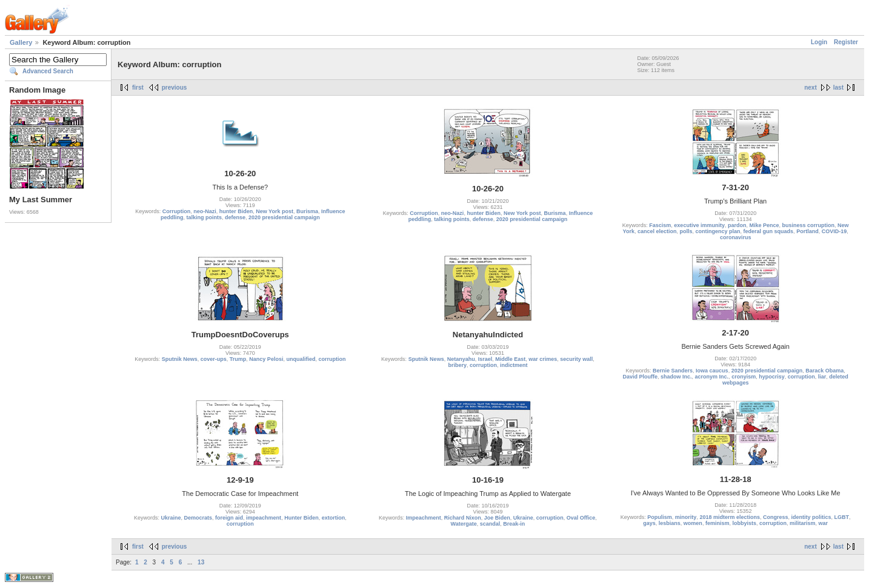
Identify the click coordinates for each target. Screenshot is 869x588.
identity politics (811, 517)
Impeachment (424, 518)
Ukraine (171, 518)
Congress (776, 517)
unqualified (301, 359)
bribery (457, 365)
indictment (514, 365)
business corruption (808, 225)
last (838, 88)
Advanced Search (48, 71)
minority (686, 517)
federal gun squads (769, 231)
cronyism (744, 377)
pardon (737, 225)
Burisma (307, 211)
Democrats (198, 518)
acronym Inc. (712, 377)
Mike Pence (764, 225)
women (693, 523)
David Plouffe (641, 377)
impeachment (264, 518)
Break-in (514, 524)
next (811, 88)
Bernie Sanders (673, 371)
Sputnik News (180, 359)
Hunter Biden (301, 518)
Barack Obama (824, 371)
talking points (205, 217)
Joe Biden (497, 518)
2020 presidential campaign (284, 217)
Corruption (177, 211)
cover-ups (214, 359)
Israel (485, 359)
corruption (332, 359)
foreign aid (229, 518)
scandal (490, 524)
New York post (275, 211)
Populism (660, 517)
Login (819, 42)
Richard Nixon (463, 518)
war (824, 523)
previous (175, 88)
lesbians (670, 523)
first (138, 88)
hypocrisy (772, 377)
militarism (803, 523)
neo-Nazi (205, 211)
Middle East (510, 359)
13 (201, 562)
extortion (334, 518)
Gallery (21, 42)
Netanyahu (461, 359)
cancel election (657, 231)
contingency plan (718, 231)
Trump (238, 359)
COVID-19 (834, 231)
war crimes (543, 359)
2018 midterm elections (730, 517)
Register (846, 42)
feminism (718, 523)
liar (822, 377)
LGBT (842, 517)
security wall (576, 359)
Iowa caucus (712, 371)
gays (649, 523)
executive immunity (699, 225)
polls (686, 231)
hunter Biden (236, 211)
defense (235, 217)
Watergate (464, 524)
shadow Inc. (676, 377)
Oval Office (581, 518)
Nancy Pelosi (266, 359)
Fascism (660, 225)
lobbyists (744, 523)
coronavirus (736, 237)
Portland (807, 231)
